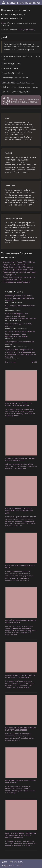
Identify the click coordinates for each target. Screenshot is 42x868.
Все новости (11, 361)
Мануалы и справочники (23, 3)
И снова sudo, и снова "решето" (17, 281)
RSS (34, 361)
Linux (3, 23)
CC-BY (20, 30)
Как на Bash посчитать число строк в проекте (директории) (19, 277)
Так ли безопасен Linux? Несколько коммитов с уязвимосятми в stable (18, 267)
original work (29, 30)
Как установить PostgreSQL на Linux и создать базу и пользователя (19, 262)
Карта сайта (16, 861)
